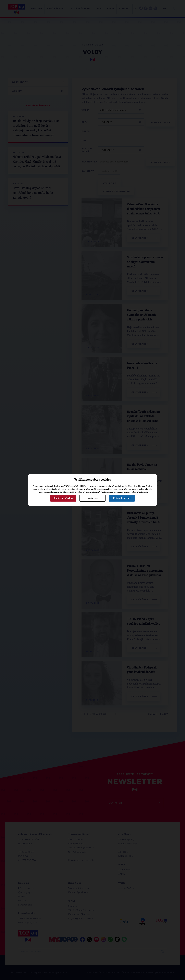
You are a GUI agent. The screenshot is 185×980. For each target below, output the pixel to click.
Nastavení (92, 498)
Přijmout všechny (122, 498)
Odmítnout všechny (63, 498)
